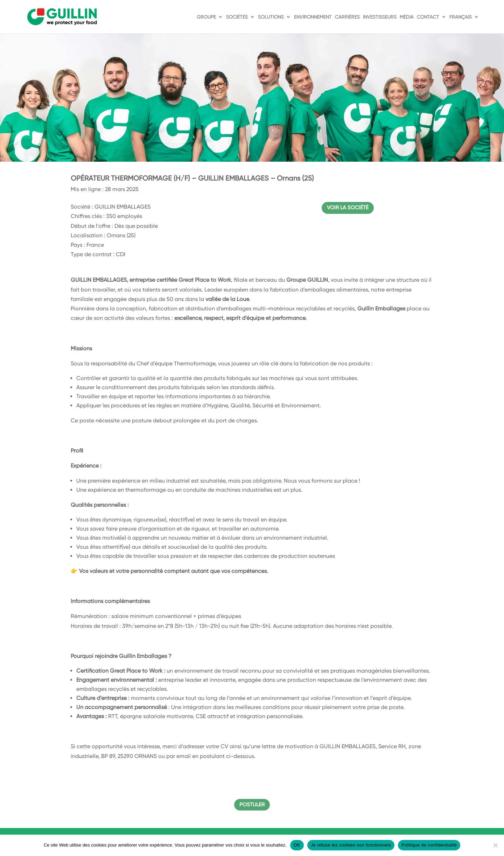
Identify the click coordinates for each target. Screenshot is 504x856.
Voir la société (348, 208)
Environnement (313, 17)
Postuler (252, 805)
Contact (428, 17)
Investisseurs (380, 17)
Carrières (347, 17)
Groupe (206, 17)
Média (407, 17)
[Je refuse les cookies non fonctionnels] (495, 845)
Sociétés (237, 17)
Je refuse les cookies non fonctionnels (351, 845)
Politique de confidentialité (429, 845)
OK (297, 845)
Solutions (271, 17)
